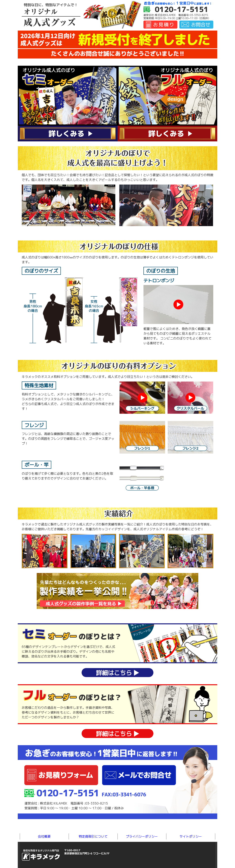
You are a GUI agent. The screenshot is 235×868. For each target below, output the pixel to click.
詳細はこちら (117, 673)
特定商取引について (93, 836)
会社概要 (44, 836)
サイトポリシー (191, 836)
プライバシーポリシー (142, 836)
